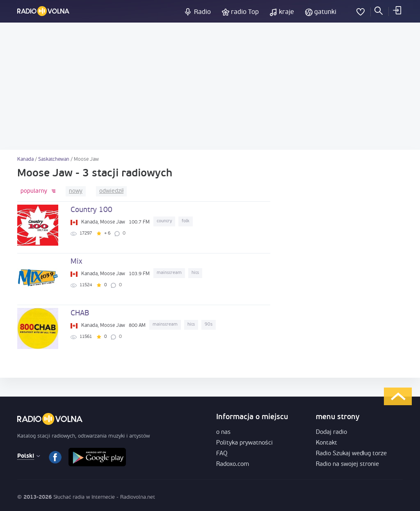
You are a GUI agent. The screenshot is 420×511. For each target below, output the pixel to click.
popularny (34, 191)
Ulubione (361, 10)
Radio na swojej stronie (347, 464)
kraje (286, 12)
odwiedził (111, 191)
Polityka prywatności (244, 443)
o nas (223, 432)
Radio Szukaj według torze (351, 454)
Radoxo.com (233, 464)
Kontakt (326, 443)
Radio (202, 12)
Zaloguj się (397, 10)
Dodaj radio (331, 432)
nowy (76, 191)
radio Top (245, 12)
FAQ (222, 454)
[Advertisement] (210, 86)
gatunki (325, 12)
